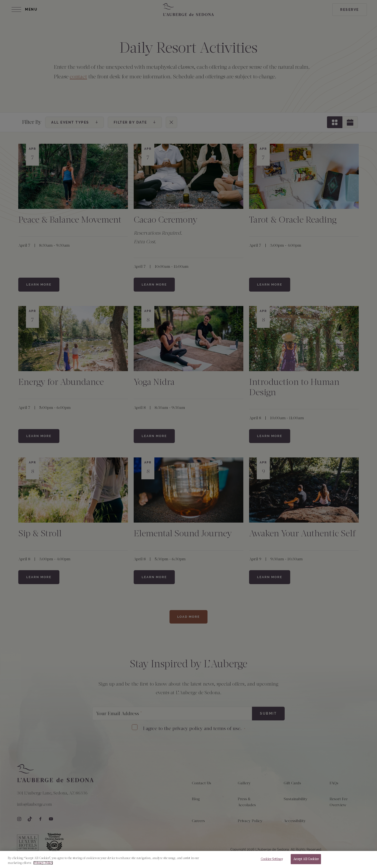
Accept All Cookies (306, 862)
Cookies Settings (272, 862)
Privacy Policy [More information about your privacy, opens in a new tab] (43, 866)
